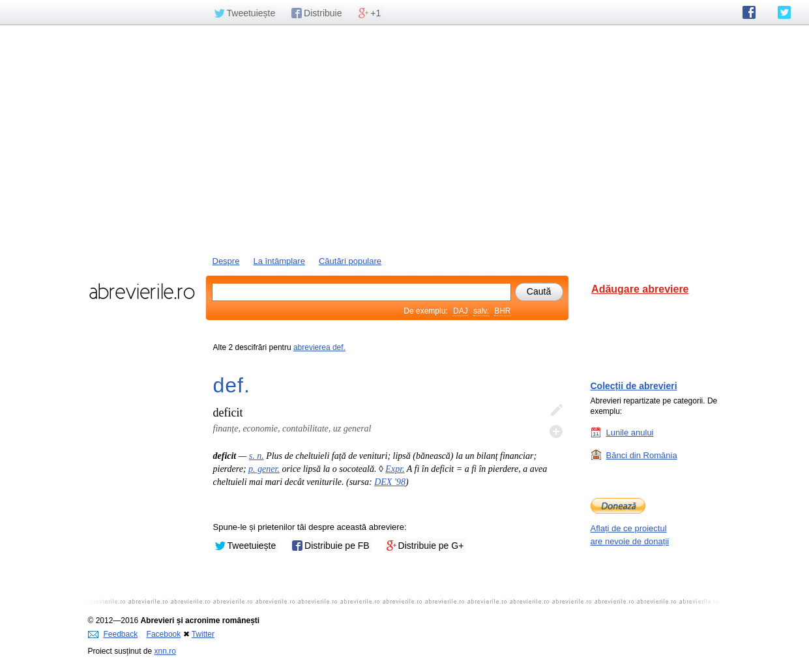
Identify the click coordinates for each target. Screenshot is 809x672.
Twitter (203, 634)
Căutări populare (350, 261)
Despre (226, 261)
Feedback (113, 634)
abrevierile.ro (142, 291)
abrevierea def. (319, 347)
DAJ (461, 311)
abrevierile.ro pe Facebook (749, 12)
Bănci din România (642, 455)
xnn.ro (165, 651)
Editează (556, 411)
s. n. (257, 456)
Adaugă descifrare (556, 431)
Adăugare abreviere (640, 289)
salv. (481, 311)
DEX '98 (390, 482)
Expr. (395, 469)
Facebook (164, 634)
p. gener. (264, 469)
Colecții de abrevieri (634, 386)
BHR (502, 311)
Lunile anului (630, 432)
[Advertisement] (405, 139)
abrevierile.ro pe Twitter (784, 12)
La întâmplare (279, 261)
